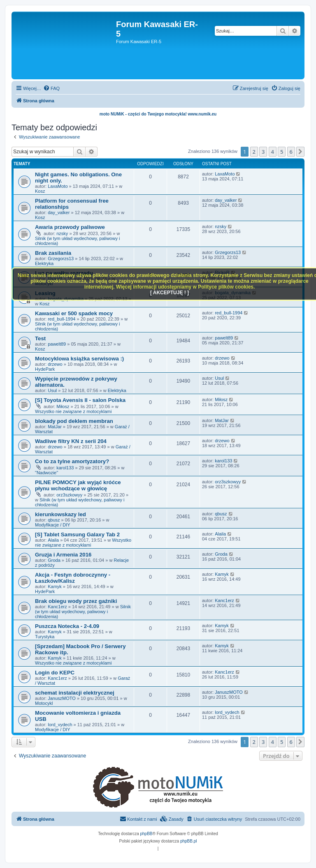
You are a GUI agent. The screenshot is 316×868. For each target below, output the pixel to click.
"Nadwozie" (46, 473)
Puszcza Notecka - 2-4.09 (67, 626)
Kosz (40, 191)
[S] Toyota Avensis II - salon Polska (80, 400)
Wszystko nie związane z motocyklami (73, 411)
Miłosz (63, 406)
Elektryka (44, 263)
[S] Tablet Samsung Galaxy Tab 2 (77, 534)
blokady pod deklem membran (74, 421)
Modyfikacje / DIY (53, 525)
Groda (54, 560)
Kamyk (55, 586)
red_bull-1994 (62, 319)
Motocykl (44, 703)
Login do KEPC (55, 673)
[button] (300, 152)
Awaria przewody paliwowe (70, 227)
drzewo (55, 364)
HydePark (45, 369)
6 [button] (291, 152)
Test (40, 338)
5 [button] (282, 152)
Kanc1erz (57, 607)
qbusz (54, 520)
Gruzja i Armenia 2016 (63, 555)
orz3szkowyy (69, 495)
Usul (52, 390)
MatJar (55, 427)
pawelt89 (57, 344)
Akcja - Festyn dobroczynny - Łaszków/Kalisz (73, 578)
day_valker (59, 212)
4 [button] (273, 152)
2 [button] (254, 152)
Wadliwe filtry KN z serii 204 (71, 441)
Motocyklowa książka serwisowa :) (79, 359)
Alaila (53, 540)
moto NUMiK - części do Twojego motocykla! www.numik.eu (158, 114)
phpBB (146, 834)
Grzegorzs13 (61, 259)
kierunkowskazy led (60, 514)
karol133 (65, 468)
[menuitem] (51, 88)
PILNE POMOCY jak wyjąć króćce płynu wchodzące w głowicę (78, 485)
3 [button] (263, 152)
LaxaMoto (58, 186)
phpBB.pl (189, 841)
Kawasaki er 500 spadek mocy (74, 313)
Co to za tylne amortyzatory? (72, 461)
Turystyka (45, 637)
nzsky (62, 233)
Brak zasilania (53, 253)
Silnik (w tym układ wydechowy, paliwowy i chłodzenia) (83, 612)
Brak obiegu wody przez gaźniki (76, 601)
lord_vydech (60, 725)
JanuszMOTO (62, 698)
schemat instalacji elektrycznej (75, 693)
